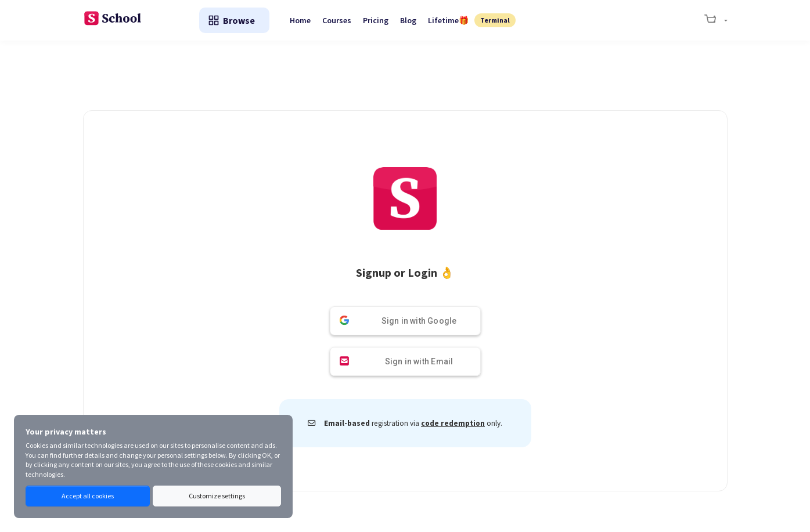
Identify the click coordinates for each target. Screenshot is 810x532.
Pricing (376, 20)
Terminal (495, 20)
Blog (408, 20)
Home (300, 20)
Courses (337, 20)
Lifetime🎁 (448, 20)
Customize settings (217, 496)
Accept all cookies (88, 496)
